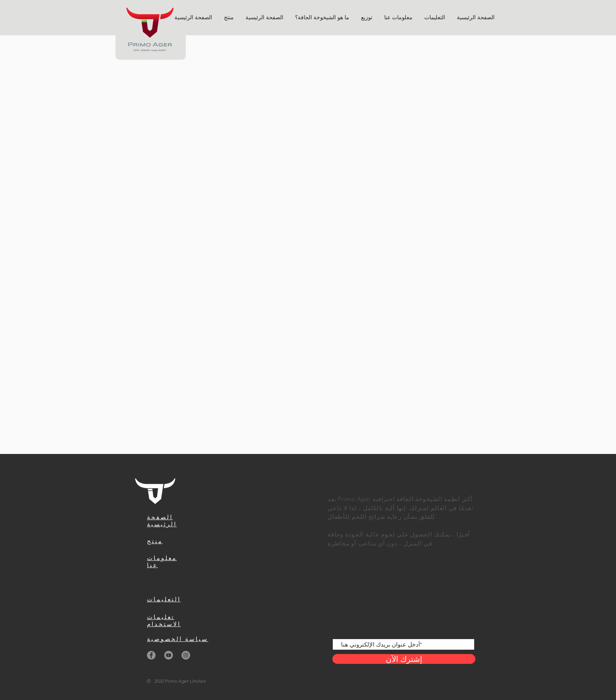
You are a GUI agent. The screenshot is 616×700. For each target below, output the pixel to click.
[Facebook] (151, 655)
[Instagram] (186, 655)
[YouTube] (169, 655)
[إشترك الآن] (404, 659)
